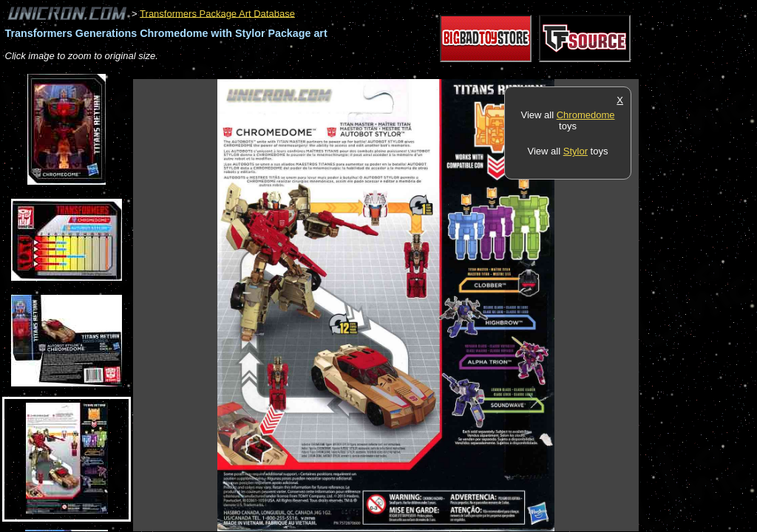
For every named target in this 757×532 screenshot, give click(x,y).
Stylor (576, 151)
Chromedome (586, 115)
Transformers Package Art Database (217, 13)
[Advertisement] (402, 71)
